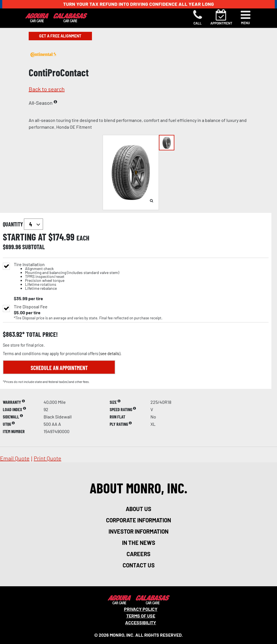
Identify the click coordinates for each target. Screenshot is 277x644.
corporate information (138, 520)
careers (138, 554)
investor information (138, 531)
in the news (139, 543)
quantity (23, 224)
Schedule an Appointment (59, 368)
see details (110, 354)
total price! (41, 334)
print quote (48, 458)
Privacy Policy (141, 609)
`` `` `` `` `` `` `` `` (33, 224)
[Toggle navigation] (246, 17)
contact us (139, 565)
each (83, 238)
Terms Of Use (141, 616)
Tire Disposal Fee (31, 307)
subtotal (33, 247)
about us (138, 509)
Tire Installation (67, 276)
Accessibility (141, 622)
